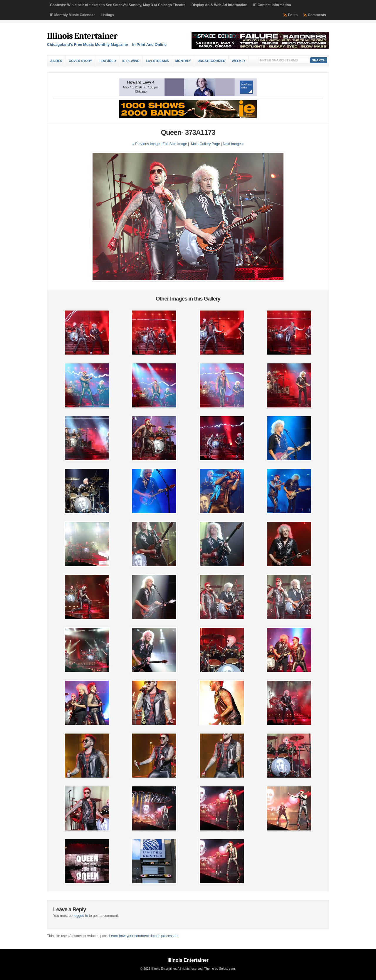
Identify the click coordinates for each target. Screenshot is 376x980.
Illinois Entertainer (82, 36)
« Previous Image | (147, 144)
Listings (108, 15)
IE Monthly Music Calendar (72, 15)
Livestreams (157, 61)
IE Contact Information (272, 5)
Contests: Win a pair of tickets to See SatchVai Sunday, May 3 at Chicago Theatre (118, 5)
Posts (293, 15)
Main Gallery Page (205, 144)
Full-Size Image (175, 144)
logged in (81, 916)
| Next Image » (232, 144)
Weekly (239, 61)
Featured (107, 61)
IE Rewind (131, 61)
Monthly (183, 61)
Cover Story (80, 61)
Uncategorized (211, 61)
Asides (56, 61)
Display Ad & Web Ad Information (219, 5)
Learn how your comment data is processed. (144, 936)
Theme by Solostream (219, 969)
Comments (317, 15)
